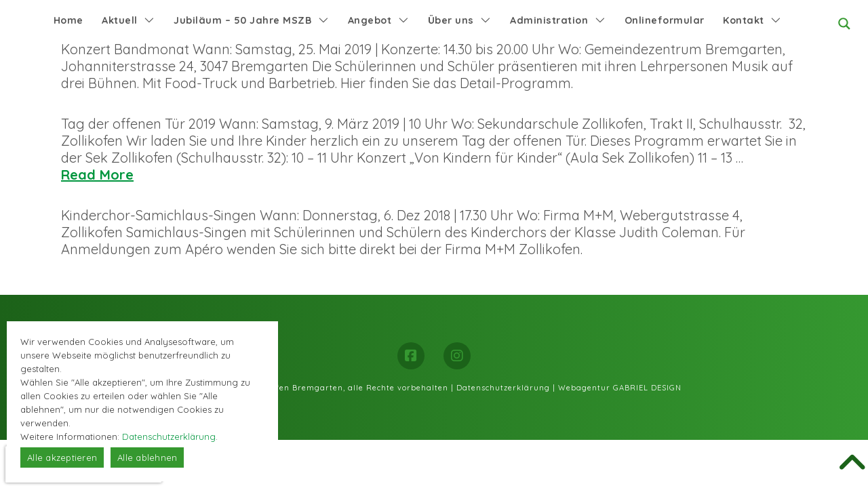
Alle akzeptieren (62, 457)
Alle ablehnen (147, 457)
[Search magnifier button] (844, 24)
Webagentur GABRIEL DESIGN (620, 388)
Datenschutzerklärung (503, 388)
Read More (97, 175)
